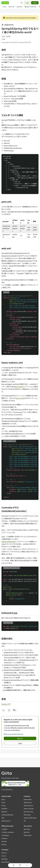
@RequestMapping (8, 541)
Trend (4, 7)
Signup (35, 3)
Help (3, 818)
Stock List (11, 7)
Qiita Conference (31, 7)
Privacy (4, 806)
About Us (4, 853)
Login (27, 3)
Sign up (20, 738)
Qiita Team (27, 829)
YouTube (4, 841)
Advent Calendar (29, 809)
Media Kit (4, 812)
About (3, 799)
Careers (4, 856)
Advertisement (6, 821)
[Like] (4, 710)
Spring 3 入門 (6, 704)
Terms (3, 802)
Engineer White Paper (30, 818)
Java (3, 36)
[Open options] (27, 865)
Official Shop (28, 835)
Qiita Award (27, 815)
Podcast (4, 844)
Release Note (28, 799)
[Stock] (9, 710)
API (25, 821)
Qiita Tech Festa (28, 812)
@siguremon (8, 25)
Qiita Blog (4, 859)
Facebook (4, 838)
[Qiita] (5, 3)
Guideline (4, 809)
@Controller (19, 387)
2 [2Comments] (15, 710)
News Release (6, 862)
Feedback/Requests (7, 815)
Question (20, 7)
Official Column (28, 806)
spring (8, 36)
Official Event (28, 802)
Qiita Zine (27, 832)
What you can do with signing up (13, 734)
